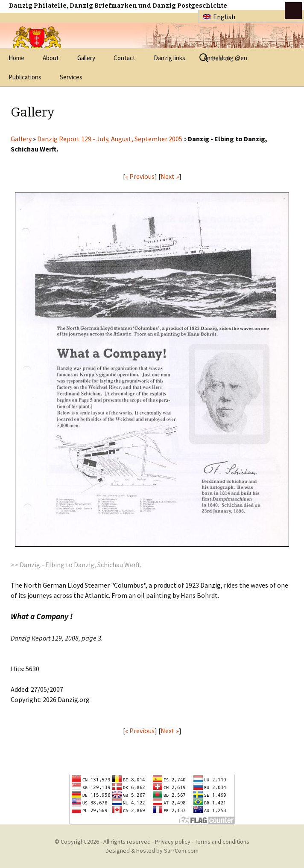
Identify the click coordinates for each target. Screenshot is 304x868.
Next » (170, 176)
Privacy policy (173, 842)
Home (16, 58)
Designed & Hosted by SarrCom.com (152, 851)
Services (71, 77)
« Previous (140, 176)
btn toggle (293, 11)
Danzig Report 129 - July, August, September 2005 (110, 139)
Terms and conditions (222, 842)
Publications (25, 77)
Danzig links (170, 58)
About (51, 58)
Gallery (86, 58)
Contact (124, 58)
